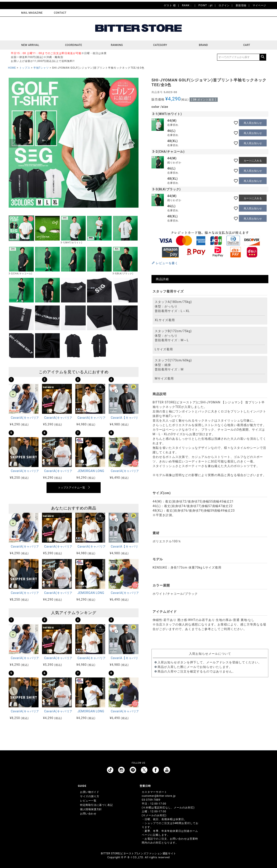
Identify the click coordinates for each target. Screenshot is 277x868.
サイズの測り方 (90, 796)
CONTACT (60, 13)
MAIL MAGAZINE (32, 13)
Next (133, 143)
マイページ (259, 5)
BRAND (203, 45)
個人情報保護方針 (91, 809)
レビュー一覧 (88, 801)
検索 (263, 57)
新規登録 (241, 5)
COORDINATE (74, 45)
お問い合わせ (88, 814)
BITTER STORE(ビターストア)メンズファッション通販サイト (138, 853)
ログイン (224, 5)
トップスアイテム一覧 (72, 488)
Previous (14, 143)
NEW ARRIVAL (30, 45)
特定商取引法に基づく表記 (96, 805)
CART (247, 45)
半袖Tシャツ (41, 68)
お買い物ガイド (90, 792)
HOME (12, 68)
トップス (25, 68)
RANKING (117, 45)
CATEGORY (160, 45)
